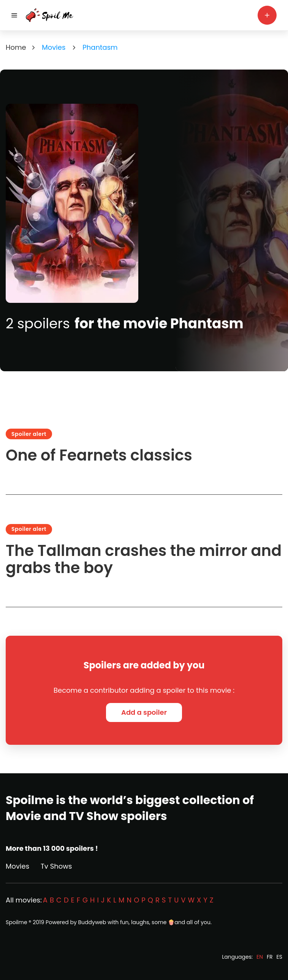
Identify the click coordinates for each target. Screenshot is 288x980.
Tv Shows (56, 866)
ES (279, 957)
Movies (17, 866)
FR (270, 957)
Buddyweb (92, 922)
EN (260, 957)
